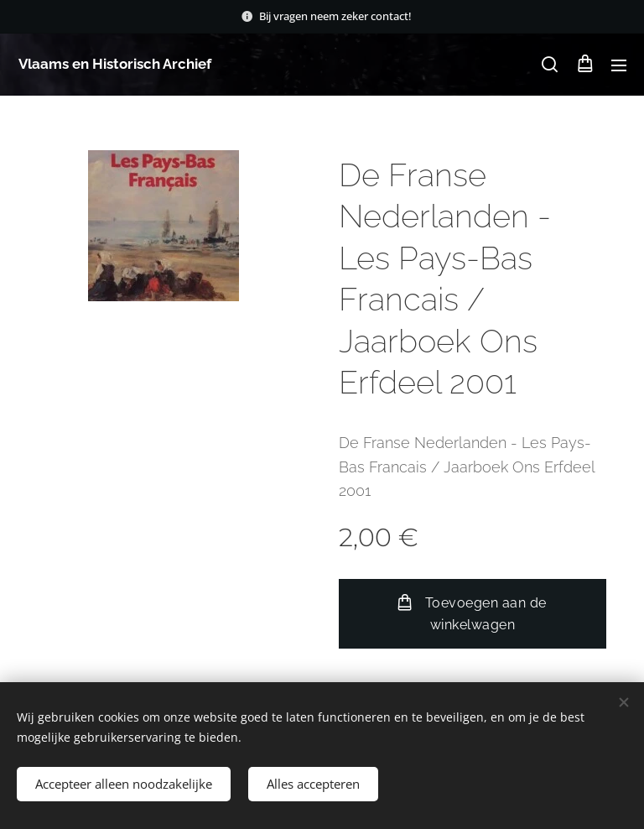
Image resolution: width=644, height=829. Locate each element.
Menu (619, 65)
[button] (550, 65)
